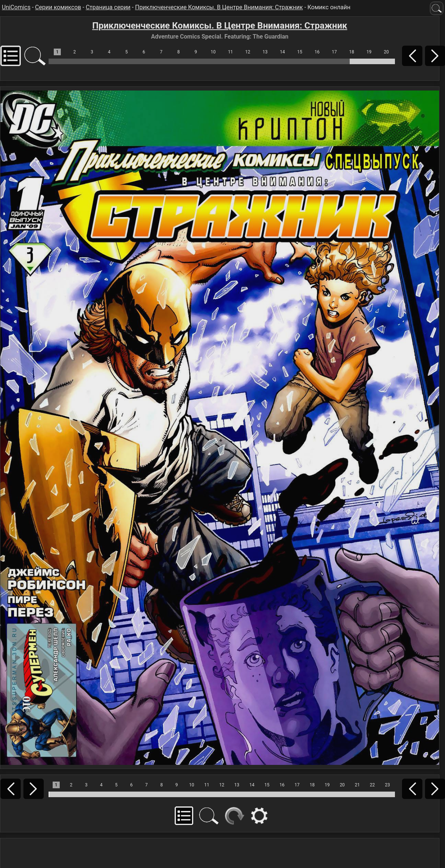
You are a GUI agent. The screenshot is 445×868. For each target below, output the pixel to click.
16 (317, 52)
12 (248, 52)
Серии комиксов (58, 7)
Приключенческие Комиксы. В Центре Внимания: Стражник (219, 7)
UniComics (16, 7)
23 (388, 785)
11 (231, 52)
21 (357, 785)
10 (213, 52)
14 (283, 52)
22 (372, 785)
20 (386, 52)
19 (369, 52)
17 (334, 52)
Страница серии (108, 7)
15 (300, 52)
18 (352, 52)
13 (265, 52)
